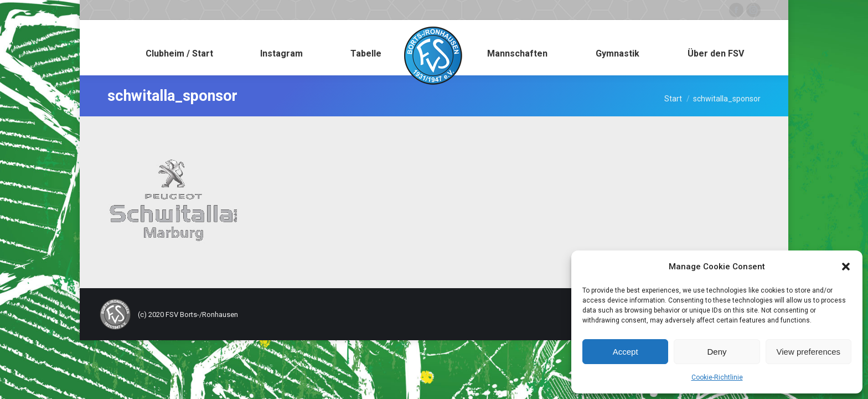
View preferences (809, 352)
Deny (717, 352)
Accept (626, 352)
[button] (846, 267)
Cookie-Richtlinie (717, 377)
